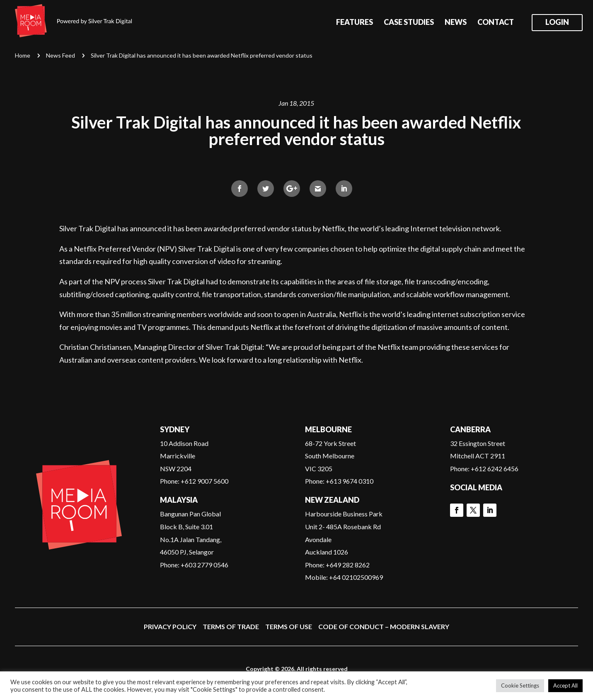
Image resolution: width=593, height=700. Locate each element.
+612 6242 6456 (495, 469)
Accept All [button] (565, 685)
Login (557, 23)
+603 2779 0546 (205, 565)
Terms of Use (289, 626)
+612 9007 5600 (205, 481)
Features (355, 23)
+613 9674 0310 (350, 481)
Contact (496, 23)
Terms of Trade (231, 626)
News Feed (61, 55)
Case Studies (409, 23)
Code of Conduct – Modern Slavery (384, 626)
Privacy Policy (170, 626)
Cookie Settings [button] (520, 685)
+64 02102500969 (356, 577)
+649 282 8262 (348, 565)
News (456, 23)
